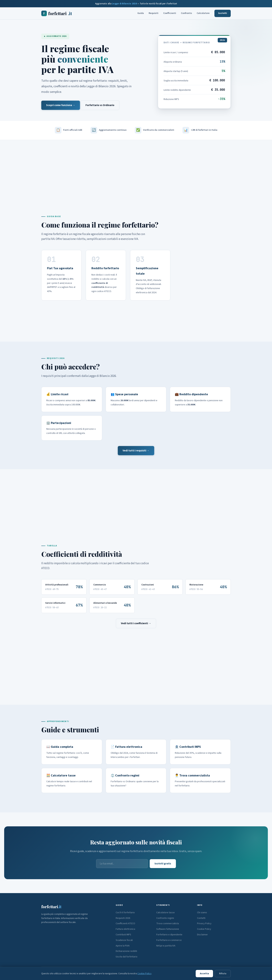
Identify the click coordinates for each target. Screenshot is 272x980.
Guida (141, 13)
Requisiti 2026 (123, 918)
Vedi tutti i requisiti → (136, 451)
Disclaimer (202, 935)
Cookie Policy (204, 929)
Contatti (201, 918)
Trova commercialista (168, 924)
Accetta (204, 974)
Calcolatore (203, 13)
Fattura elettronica (125, 929)
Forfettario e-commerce (169, 940)
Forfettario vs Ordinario (100, 105)
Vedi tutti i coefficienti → (136, 623)
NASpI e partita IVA (166, 946)
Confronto (186, 13)
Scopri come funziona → (61, 105)
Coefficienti (170, 13)
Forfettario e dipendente (169, 935)
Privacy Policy (204, 924)
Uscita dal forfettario (127, 957)
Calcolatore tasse (165, 913)
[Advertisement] (136, 170)
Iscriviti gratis (163, 864)
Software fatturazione (168, 929)
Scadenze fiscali (124, 940)
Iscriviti (223, 13)
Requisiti (154, 13)
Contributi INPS (123, 935)
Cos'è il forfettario (125, 913)
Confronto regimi (165, 918)
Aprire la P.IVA (123, 946)
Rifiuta (223, 974)
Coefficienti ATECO (125, 924)
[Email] (122, 864)
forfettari (57, 13)
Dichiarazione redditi (126, 951)
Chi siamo (202, 913)
